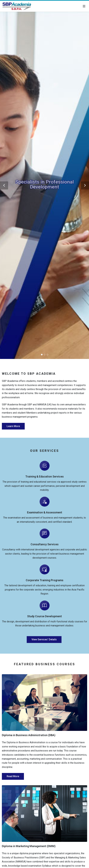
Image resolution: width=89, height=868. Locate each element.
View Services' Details (44, 639)
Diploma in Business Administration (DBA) (29, 735)
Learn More (13, 426)
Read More (13, 776)
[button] (4, 185)
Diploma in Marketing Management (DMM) (29, 846)
